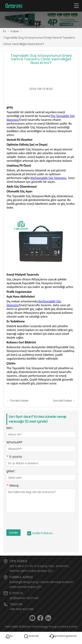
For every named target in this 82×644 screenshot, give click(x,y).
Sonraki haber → (64, 401)
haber (15, 31)
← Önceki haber (18, 401)
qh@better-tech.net (24, 598)
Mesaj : (13, 486)
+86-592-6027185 (22, 609)
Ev (5, 31)
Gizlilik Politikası (42, 533)
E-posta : (15, 457)
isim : (10, 428)
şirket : (11, 471)
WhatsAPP (14, 443)
